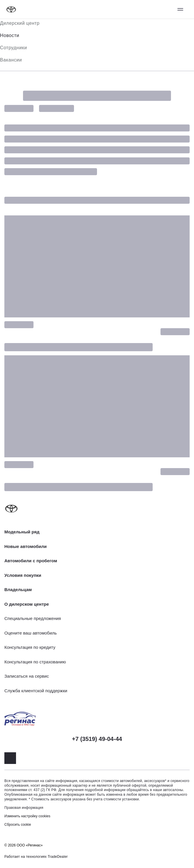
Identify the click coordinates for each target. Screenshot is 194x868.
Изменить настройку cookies (27, 816)
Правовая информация (24, 808)
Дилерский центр (20, 23)
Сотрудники (14, 48)
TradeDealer (58, 857)
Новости (10, 35)
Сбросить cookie (18, 825)
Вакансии (11, 60)
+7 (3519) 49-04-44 (97, 739)
